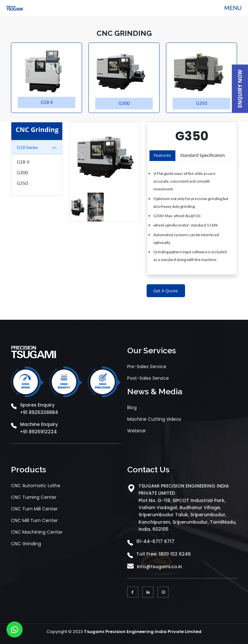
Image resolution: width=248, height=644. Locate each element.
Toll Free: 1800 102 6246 (164, 554)
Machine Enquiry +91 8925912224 (39, 428)
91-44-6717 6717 (155, 541)
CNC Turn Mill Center (34, 509)
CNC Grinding (26, 544)
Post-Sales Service (148, 378)
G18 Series (27, 148)
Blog (132, 408)
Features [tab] (162, 155)
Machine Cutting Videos (154, 419)
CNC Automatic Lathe (36, 486)
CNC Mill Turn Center (34, 520)
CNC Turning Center (34, 497)
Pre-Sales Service (147, 367)
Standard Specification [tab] (202, 155)
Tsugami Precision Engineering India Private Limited (143, 632)
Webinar (137, 431)
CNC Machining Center (37, 532)
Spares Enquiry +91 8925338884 (39, 408)
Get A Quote (166, 291)
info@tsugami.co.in (160, 567)
